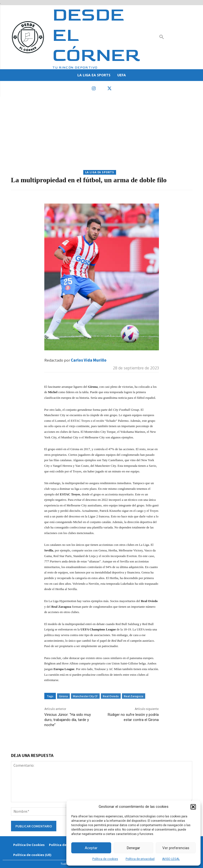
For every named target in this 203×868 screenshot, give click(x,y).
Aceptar (91, 848)
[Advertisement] (101, 133)
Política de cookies (105, 859)
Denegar (133, 848)
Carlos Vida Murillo (89, 360)
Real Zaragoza (134, 696)
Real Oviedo (111, 696)
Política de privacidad (140, 859)
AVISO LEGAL (171, 859)
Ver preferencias (176, 848)
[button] (193, 807)
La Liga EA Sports (100, 172)
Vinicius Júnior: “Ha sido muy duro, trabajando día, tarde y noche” (68, 720)
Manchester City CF (85, 696)
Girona (63, 696)
